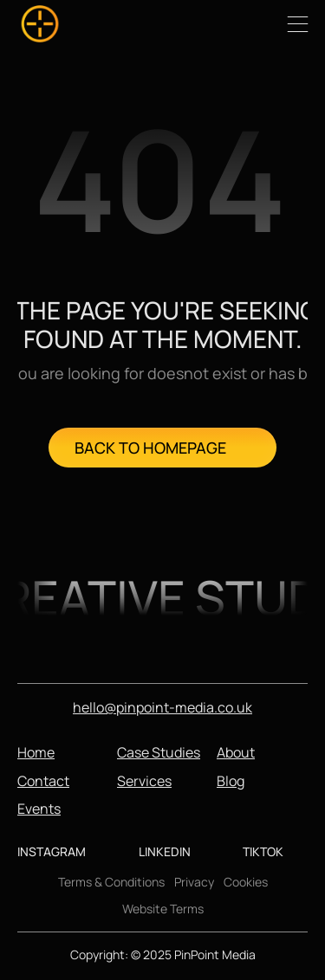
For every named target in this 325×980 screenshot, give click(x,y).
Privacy (194, 882)
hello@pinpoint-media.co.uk (162, 707)
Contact (43, 781)
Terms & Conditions (111, 882)
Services (144, 781)
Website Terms (163, 909)
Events (39, 809)
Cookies (246, 882)
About (236, 752)
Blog (231, 781)
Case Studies (159, 752)
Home (36, 752)
